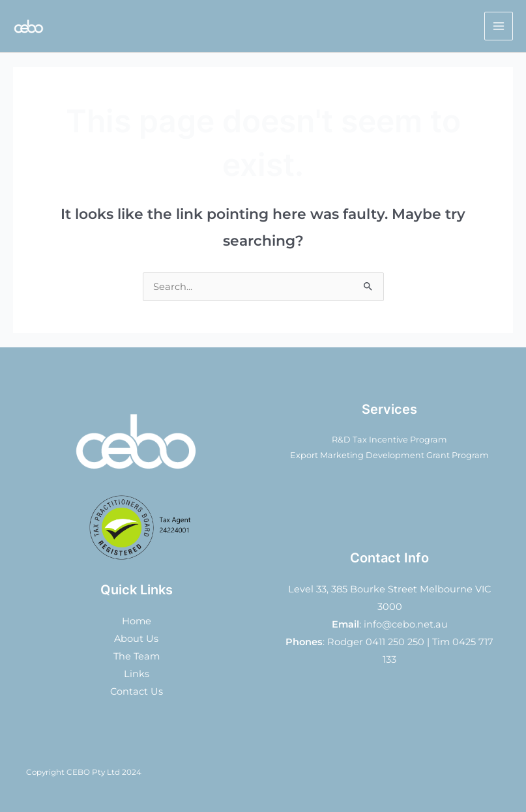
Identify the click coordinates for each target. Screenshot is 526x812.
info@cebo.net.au (406, 624)
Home (137, 621)
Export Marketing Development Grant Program (389, 455)
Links (137, 674)
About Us (136, 639)
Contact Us (137, 691)
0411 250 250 (395, 642)
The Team (137, 656)
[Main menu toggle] (499, 26)
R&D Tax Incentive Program (389, 440)
